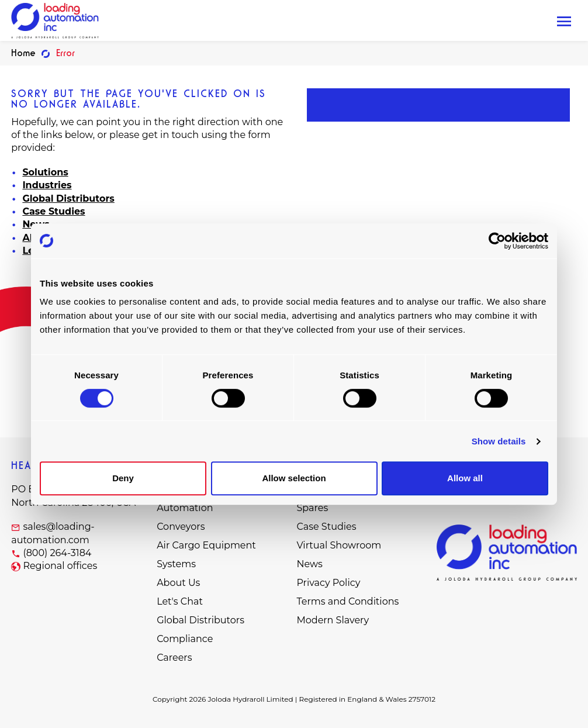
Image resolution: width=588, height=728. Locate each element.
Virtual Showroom (339, 545)
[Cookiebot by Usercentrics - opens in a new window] (497, 241)
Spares (312, 508)
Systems (176, 564)
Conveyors (181, 527)
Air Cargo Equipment (206, 545)
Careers (174, 658)
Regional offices (60, 566)
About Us (178, 583)
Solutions (45, 172)
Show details (499, 441)
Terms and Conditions (347, 601)
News (309, 564)
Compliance (185, 639)
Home (23, 53)
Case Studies (53, 211)
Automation (185, 508)
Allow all (465, 478)
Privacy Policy (328, 583)
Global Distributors (68, 199)
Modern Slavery (333, 620)
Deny (123, 478)
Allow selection (294, 478)
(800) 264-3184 (57, 553)
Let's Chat (180, 601)
